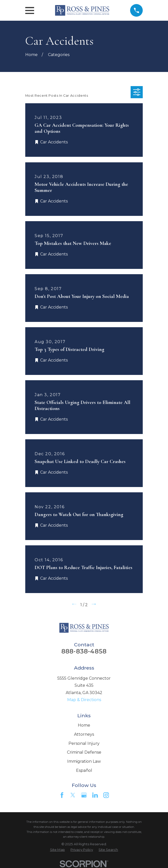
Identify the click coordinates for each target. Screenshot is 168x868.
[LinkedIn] (95, 795)
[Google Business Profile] (84, 795)
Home (84, 725)
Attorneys (84, 734)
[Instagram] (106, 795)
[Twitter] (73, 795)
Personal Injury (84, 743)
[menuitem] (57, 850)
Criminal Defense (84, 752)
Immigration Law (84, 761)
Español (84, 770)
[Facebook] (62, 795)
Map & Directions (84, 700)
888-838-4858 (84, 651)
